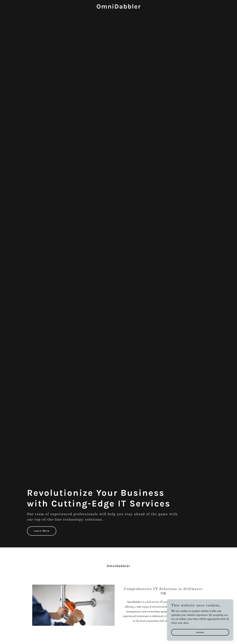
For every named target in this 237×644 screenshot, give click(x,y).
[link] (118, 8)
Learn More (42, 531)
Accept (200, 632)
